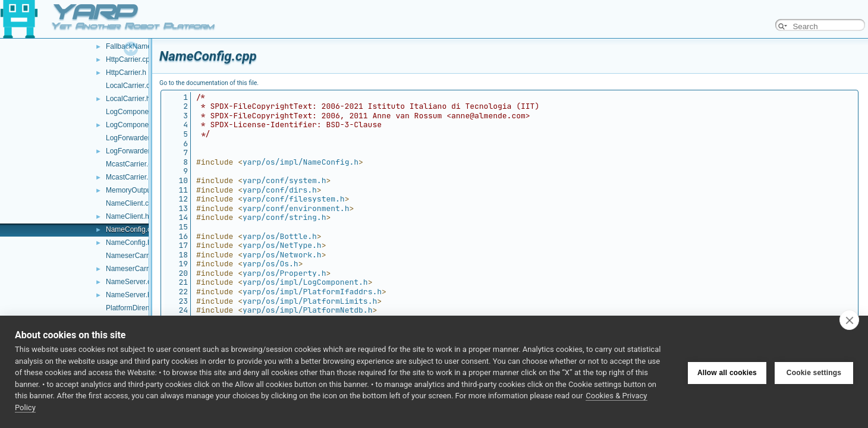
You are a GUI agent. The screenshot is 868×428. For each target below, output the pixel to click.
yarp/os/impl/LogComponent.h (305, 282)
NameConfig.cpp (132, 229)
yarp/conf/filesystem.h (294, 199)
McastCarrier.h (129, 177)
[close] (849, 320)
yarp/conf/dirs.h (280, 190)
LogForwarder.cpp (135, 138)
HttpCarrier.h (126, 73)
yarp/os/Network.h (282, 255)
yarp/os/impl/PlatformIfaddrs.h (312, 292)
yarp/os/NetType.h (282, 245)
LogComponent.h (133, 125)
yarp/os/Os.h (271, 264)
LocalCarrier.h (128, 99)
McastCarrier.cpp (133, 164)
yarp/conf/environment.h (296, 208)
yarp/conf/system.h (284, 180)
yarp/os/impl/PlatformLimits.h (310, 301)
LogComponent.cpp (137, 112)
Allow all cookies (727, 372)
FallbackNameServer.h (142, 46)
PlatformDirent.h (132, 308)
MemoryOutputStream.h (144, 190)
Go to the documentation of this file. (209, 83)
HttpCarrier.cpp (130, 59)
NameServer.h (129, 295)
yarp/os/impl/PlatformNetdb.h (307, 310)
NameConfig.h (129, 243)
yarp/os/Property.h (284, 273)
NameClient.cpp (131, 203)
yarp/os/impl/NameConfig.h (301, 162)
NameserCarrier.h (134, 269)
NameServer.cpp (132, 282)
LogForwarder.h (131, 151)
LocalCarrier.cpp (132, 86)
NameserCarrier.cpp (138, 256)
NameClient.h (128, 216)
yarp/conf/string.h (284, 217)
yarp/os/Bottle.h (280, 236)
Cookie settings (814, 372)
